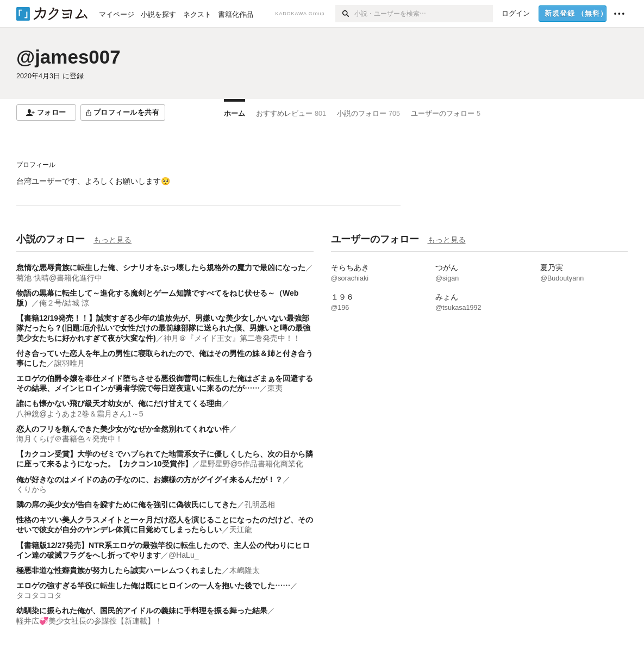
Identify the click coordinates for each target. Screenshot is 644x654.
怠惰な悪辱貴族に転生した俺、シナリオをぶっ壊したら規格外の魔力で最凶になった (161, 267)
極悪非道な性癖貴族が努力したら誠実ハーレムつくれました (119, 570)
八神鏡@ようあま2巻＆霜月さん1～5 (80, 414)
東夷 (275, 388)
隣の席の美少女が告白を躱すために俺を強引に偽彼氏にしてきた (127, 504)
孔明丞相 (260, 504)
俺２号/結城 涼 (64, 303)
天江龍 (241, 530)
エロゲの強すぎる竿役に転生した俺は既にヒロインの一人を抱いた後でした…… (153, 586)
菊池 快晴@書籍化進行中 (59, 278)
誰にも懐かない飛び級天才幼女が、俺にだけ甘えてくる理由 (119, 403)
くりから (32, 489)
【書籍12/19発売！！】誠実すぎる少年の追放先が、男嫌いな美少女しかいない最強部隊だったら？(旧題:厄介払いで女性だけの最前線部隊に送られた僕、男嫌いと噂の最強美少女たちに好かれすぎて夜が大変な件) (163, 328)
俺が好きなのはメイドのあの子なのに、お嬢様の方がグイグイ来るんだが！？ (149, 479)
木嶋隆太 (245, 570)
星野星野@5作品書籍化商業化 (252, 464)
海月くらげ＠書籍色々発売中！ (70, 439)
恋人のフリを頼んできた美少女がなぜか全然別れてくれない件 (123, 429)
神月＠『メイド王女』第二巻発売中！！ (232, 338)
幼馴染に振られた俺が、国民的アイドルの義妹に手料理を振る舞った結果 (142, 611)
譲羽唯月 (70, 363)
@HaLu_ (183, 555)
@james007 (68, 57)
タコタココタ (39, 595)
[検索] (345, 14)
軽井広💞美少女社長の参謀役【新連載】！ (89, 621)
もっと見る (112, 240)
